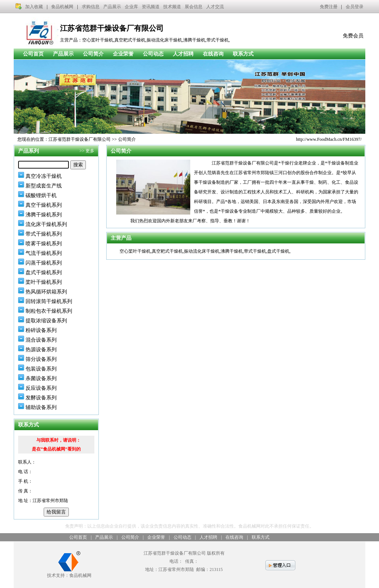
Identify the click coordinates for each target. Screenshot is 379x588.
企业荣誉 (123, 54)
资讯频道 (151, 7)
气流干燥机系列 (44, 253)
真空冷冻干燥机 (44, 176)
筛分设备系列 (41, 359)
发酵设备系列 (41, 398)
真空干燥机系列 (44, 205)
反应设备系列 (41, 388)
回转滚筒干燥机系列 (49, 301)
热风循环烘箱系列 (46, 292)
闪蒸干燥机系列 (44, 263)
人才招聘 (183, 54)
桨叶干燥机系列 (44, 282)
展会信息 (194, 7)
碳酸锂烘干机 (41, 195)
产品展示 (112, 7)
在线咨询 (213, 54)
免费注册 (329, 7)
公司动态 (153, 54)
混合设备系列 (41, 340)
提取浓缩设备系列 (46, 321)
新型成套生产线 (44, 186)
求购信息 (91, 7)
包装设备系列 (41, 369)
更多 (90, 151)
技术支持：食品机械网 (69, 573)
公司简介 (93, 54)
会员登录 (355, 7)
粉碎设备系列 (41, 330)
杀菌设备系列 (41, 378)
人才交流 (215, 7)
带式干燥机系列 (44, 234)
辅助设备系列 (41, 407)
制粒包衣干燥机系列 (49, 311)
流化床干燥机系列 (46, 224)
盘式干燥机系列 (44, 273)
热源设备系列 (41, 350)
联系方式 (243, 54)
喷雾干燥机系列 (44, 244)
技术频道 (172, 7)
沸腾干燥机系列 (44, 215)
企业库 (131, 7)
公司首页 (33, 54)
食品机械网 (62, 7)
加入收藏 (34, 7)
